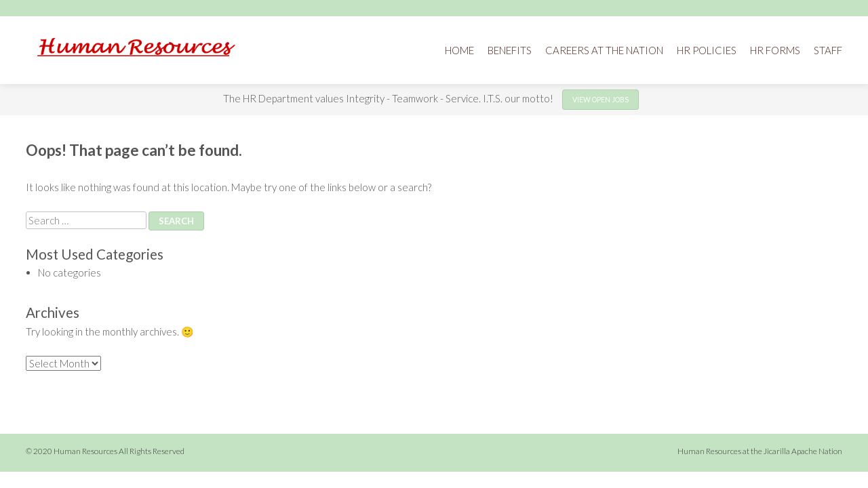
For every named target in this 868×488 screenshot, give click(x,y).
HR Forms (775, 50)
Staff (828, 50)
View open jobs (600, 100)
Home (459, 50)
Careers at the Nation (604, 50)
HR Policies (707, 50)
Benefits (510, 50)
